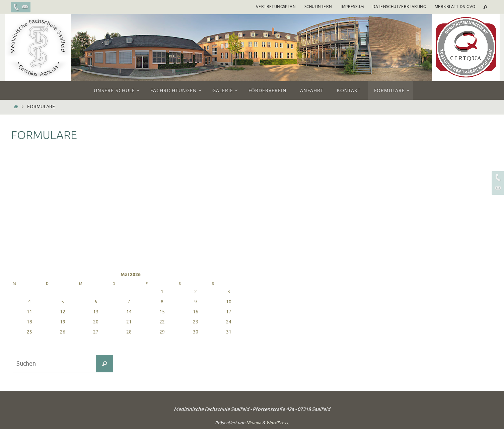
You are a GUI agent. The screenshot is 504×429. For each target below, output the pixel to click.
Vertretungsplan (276, 7)
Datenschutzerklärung (399, 7)
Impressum (352, 7)
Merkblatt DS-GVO (455, 7)
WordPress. (278, 423)
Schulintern (318, 7)
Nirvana (254, 423)
